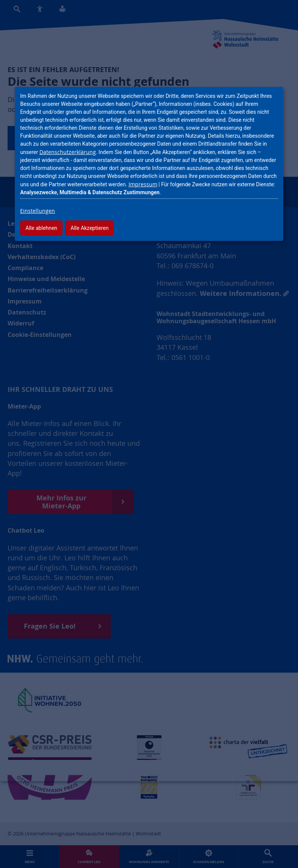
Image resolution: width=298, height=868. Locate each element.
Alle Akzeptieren (89, 228)
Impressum (143, 184)
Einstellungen (38, 211)
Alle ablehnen (41, 228)
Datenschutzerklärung (68, 152)
